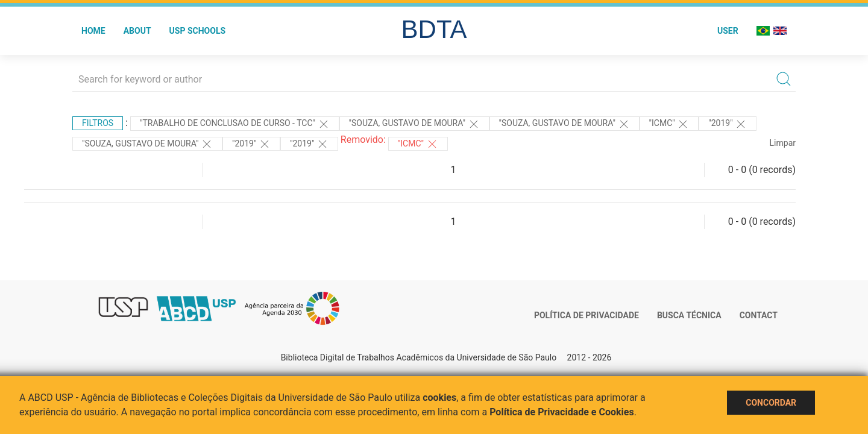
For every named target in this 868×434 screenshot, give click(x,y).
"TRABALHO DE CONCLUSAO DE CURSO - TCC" (235, 124)
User (728, 31)
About (137, 31)
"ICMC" (669, 124)
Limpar (783, 143)
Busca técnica (689, 315)
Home (93, 31)
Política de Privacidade (587, 315)
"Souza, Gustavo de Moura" (414, 124)
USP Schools (198, 31)
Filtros (98, 123)
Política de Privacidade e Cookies (562, 412)
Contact (759, 315)
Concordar (771, 403)
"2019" (728, 124)
